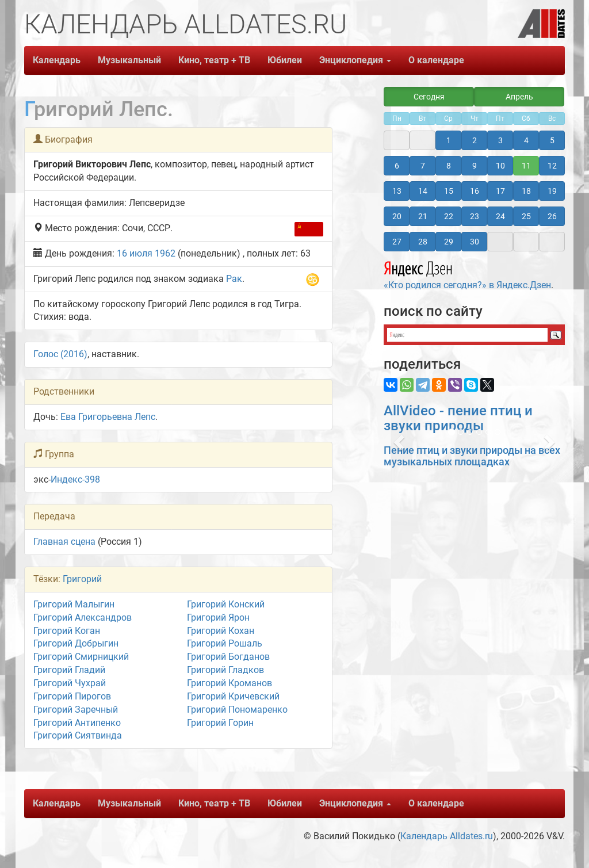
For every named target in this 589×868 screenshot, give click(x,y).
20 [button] (397, 216)
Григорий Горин (220, 723)
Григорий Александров (83, 617)
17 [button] (500, 191)
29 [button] (449, 242)
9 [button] (475, 166)
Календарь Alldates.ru (447, 836)
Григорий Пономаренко (237, 710)
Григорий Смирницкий (81, 657)
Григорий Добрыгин (76, 643)
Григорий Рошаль (225, 643)
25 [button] (526, 216)
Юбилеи (285, 60)
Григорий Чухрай (70, 683)
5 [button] (552, 140)
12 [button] (552, 166)
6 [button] (397, 166)
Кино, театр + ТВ (214, 60)
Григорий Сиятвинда (78, 735)
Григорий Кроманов (230, 683)
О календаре (436, 60)
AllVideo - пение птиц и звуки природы (458, 418)
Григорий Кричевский (233, 696)
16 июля (135, 253)
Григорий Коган (67, 631)
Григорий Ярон (218, 617)
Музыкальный (129, 60)
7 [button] (423, 166)
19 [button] (552, 191)
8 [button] (449, 166)
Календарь (57, 60)
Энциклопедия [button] (355, 60)
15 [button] (449, 191)
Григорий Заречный (76, 710)
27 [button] (397, 242)
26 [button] (552, 216)
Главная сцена (64, 542)
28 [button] (423, 242)
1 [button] (449, 140)
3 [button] (500, 140)
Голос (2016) (60, 354)
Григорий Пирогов (72, 696)
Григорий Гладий (69, 670)
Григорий (82, 579)
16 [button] (475, 191)
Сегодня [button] (429, 97)
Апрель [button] (519, 97)
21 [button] (423, 216)
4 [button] (526, 140)
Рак (234, 279)
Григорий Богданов (228, 657)
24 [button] (500, 216)
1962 (165, 253)
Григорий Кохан (221, 631)
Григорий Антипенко (77, 723)
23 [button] (475, 216)
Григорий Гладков (225, 670)
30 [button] (475, 242)
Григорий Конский (226, 604)
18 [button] (526, 191)
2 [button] (475, 140)
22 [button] (449, 216)
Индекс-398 (75, 479)
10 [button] (500, 166)
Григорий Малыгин (74, 604)
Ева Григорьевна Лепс (108, 417)
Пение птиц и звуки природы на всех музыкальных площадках (472, 456)
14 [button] (423, 191)
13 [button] (397, 191)
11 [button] (526, 166)
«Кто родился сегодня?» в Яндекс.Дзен (467, 274)
